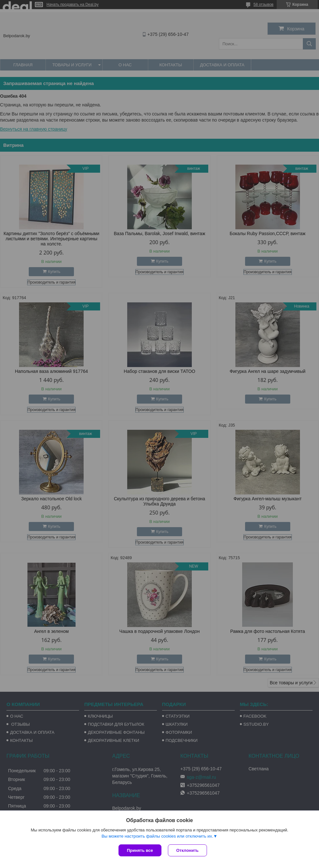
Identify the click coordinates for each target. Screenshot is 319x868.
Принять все (140, 850)
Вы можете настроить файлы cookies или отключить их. (157, 836)
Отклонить (187, 850)
